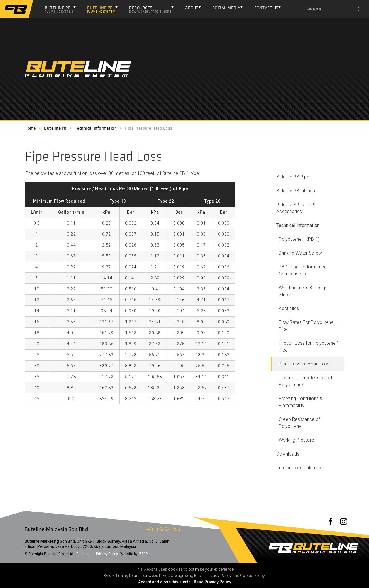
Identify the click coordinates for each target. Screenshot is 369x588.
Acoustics (289, 308)
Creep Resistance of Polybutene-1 (299, 423)
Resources (150, 9)
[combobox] (333, 9)
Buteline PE (59, 9)
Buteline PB (101, 9)
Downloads (288, 454)
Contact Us (266, 8)
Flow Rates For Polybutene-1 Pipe (308, 326)
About (192, 8)
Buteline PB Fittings (296, 191)
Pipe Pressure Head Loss (304, 364)
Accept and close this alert (163, 582)
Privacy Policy (107, 554)
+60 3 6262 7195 (163, 529)
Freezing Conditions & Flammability (301, 402)
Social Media (226, 8)
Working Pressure (296, 440)
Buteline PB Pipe (293, 177)
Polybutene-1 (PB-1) (299, 239)
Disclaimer (85, 554)
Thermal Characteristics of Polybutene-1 (305, 381)
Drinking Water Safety (300, 253)
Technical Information (298, 225)
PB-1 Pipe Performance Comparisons (303, 270)
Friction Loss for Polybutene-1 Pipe (309, 347)
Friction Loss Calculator (300, 468)
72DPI (144, 554)
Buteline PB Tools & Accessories (296, 208)
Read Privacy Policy (212, 582)
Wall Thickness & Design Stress (303, 291)
